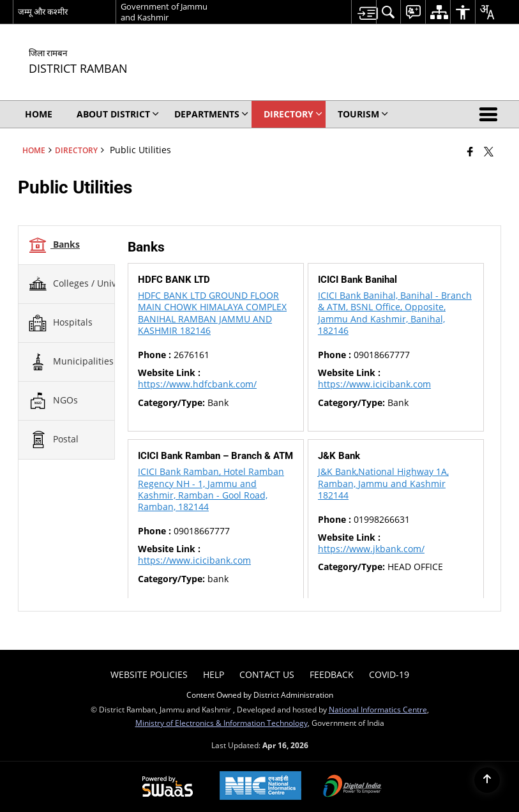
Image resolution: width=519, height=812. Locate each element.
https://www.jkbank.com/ (371, 549)
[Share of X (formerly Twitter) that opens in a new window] (489, 151)
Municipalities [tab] (71, 362)
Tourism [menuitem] (363, 114)
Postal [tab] (53, 440)
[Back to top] (487, 780)
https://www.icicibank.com (374, 384)
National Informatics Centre (378, 709)
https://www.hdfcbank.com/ (197, 384)
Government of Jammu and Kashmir (164, 12)
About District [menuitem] (118, 114)
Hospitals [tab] (60, 323)
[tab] (67, 245)
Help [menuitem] (214, 674)
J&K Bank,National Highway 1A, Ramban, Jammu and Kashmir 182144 (383, 483)
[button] (491, 114)
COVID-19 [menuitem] (389, 674)
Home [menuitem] (39, 114)
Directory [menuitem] (293, 114)
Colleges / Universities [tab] (88, 284)
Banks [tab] (54, 245)
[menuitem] (364, 12)
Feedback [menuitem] (332, 674)
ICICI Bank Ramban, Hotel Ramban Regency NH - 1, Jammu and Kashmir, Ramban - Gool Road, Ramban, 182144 (211, 489)
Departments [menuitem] (211, 114)
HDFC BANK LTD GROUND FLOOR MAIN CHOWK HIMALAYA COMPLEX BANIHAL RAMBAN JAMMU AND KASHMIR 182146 (212, 313)
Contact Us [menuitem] (267, 674)
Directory (76, 150)
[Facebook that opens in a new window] (470, 151)
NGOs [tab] (53, 401)
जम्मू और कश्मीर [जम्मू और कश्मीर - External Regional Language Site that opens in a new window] (43, 11)
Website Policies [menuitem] (149, 674)
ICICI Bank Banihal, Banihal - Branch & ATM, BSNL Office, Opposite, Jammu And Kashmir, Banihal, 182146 (395, 313)
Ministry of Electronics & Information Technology (222, 723)
